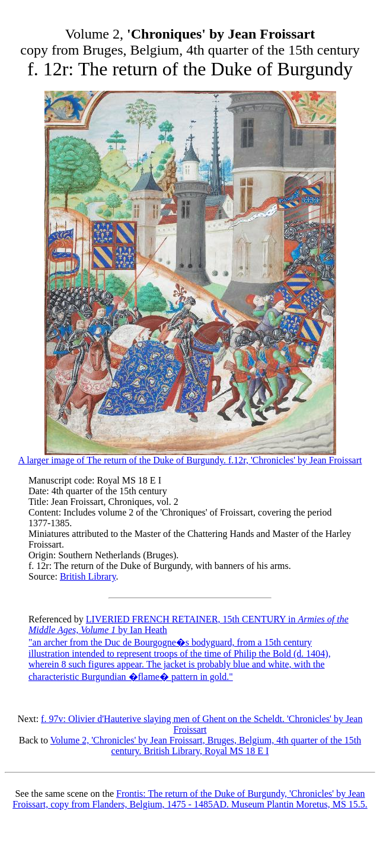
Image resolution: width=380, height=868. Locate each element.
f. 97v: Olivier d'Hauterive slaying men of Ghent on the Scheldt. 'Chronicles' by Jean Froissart (202, 724)
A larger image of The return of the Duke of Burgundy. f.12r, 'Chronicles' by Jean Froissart (190, 456)
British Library (88, 576)
